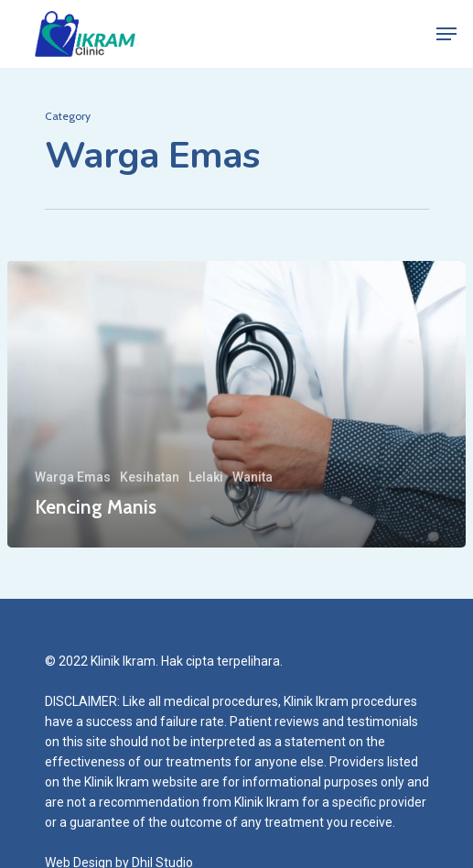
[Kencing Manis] (236, 404)
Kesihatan (150, 477)
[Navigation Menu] (446, 34)
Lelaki (206, 477)
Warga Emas (73, 477)
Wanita (253, 477)
